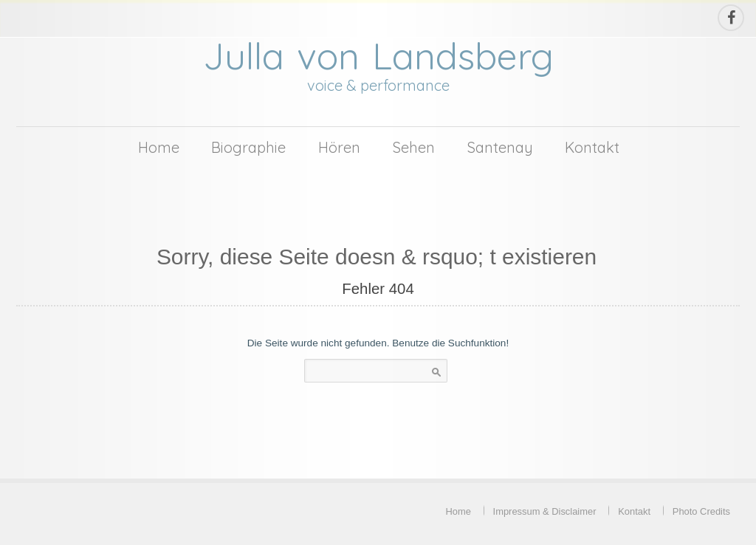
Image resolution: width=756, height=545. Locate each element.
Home (159, 147)
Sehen (414, 147)
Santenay (500, 147)
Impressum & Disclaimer (545, 511)
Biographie (248, 147)
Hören (339, 147)
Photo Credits (701, 511)
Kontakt (592, 147)
